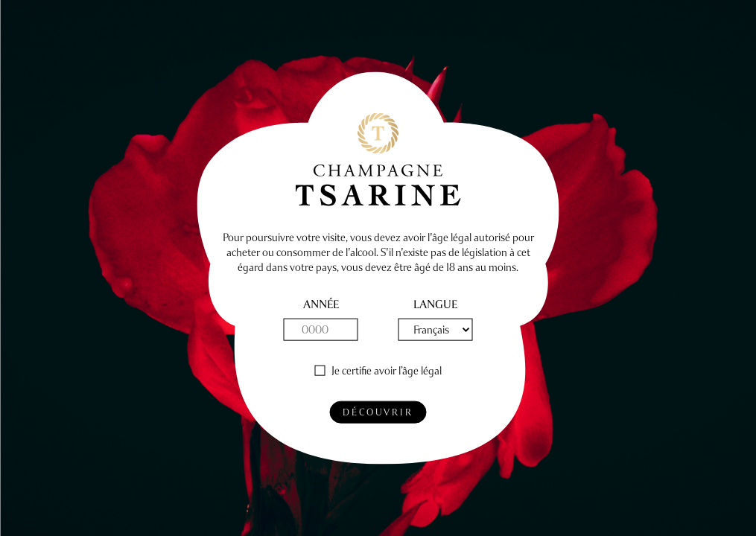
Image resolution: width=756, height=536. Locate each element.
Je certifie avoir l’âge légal (387, 371)
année (321, 305)
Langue (435, 305)
